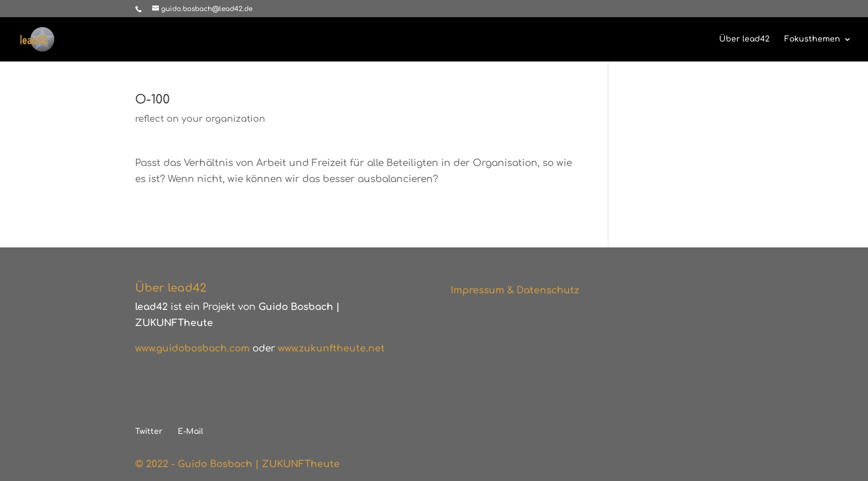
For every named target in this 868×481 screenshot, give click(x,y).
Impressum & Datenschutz (515, 290)
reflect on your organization (200, 119)
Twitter (149, 431)
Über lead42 (744, 39)
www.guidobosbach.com (192, 348)
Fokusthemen (812, 39)
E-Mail (190, 431)
